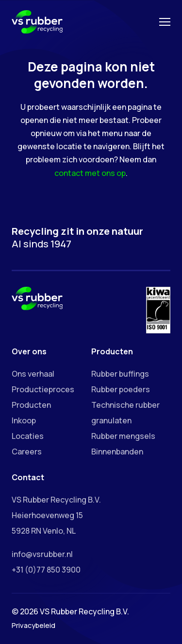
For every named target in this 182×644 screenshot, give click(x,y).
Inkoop (24, 420)
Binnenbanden (117, 452)
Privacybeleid (33, 625)
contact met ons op (90, 173)
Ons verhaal (33, 374)
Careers (27, 452)
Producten (31, 405)
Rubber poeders (121, 389)
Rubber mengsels (123, 436)
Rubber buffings (120, 374)
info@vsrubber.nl (42, 554)
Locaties (28, 436)
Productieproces (43, 389)
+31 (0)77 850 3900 (46, 570)
